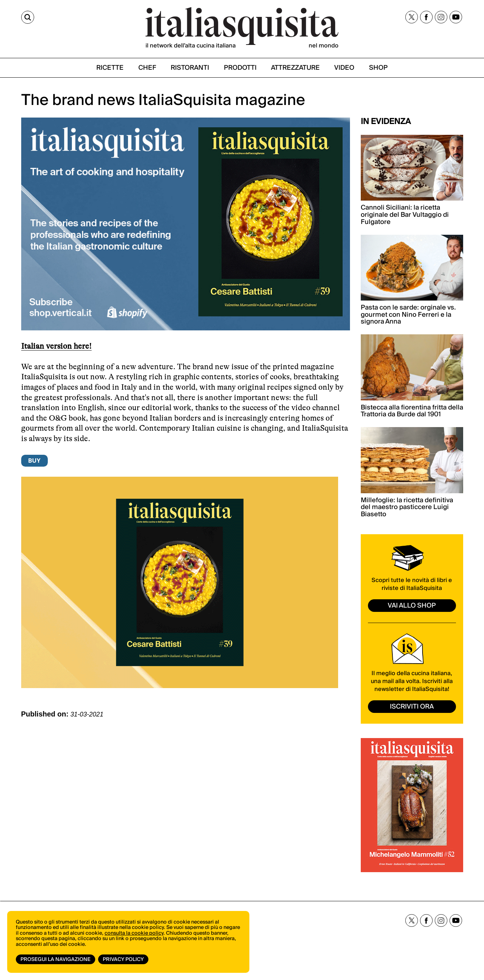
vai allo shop (412, 606)
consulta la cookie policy (134, 933)
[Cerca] (28, 17)
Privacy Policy (123, 960)
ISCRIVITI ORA (412, 707)
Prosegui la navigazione (56, 960)
